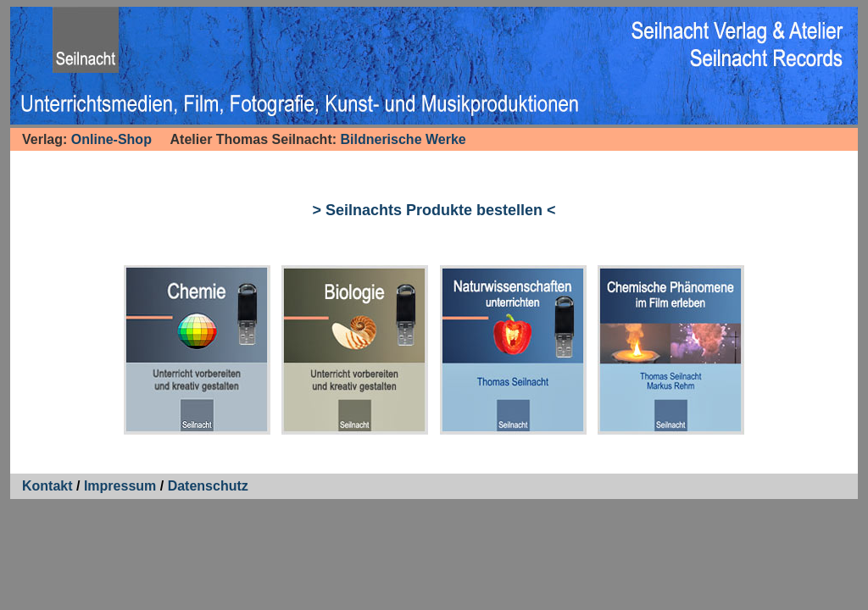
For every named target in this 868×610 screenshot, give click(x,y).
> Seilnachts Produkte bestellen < (434, 210)
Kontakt (47, 486)
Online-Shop (111, 139)
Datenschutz (208, 486)
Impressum (120, 486)
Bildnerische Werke (403, 139)
